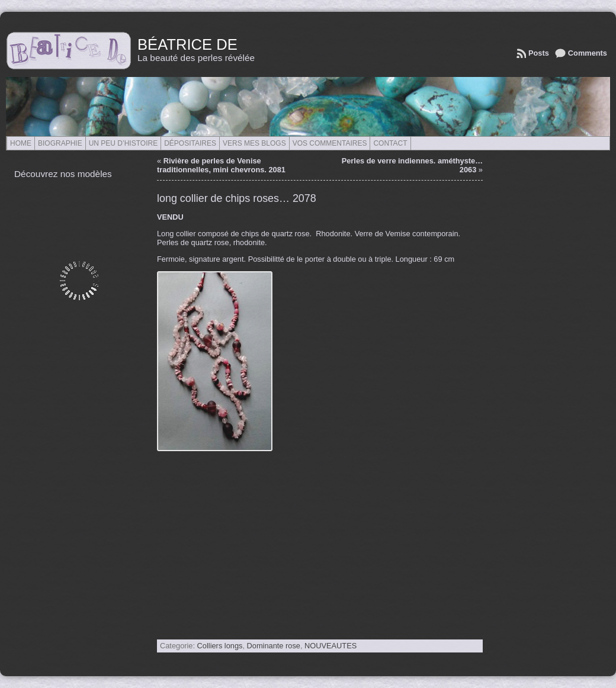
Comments (588, 53)
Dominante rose (274, 646)
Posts (539, 53)
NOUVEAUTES (331, 646)
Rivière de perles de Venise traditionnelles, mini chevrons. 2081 (221, 165)
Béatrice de (187, 44)
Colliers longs (220, 646)
